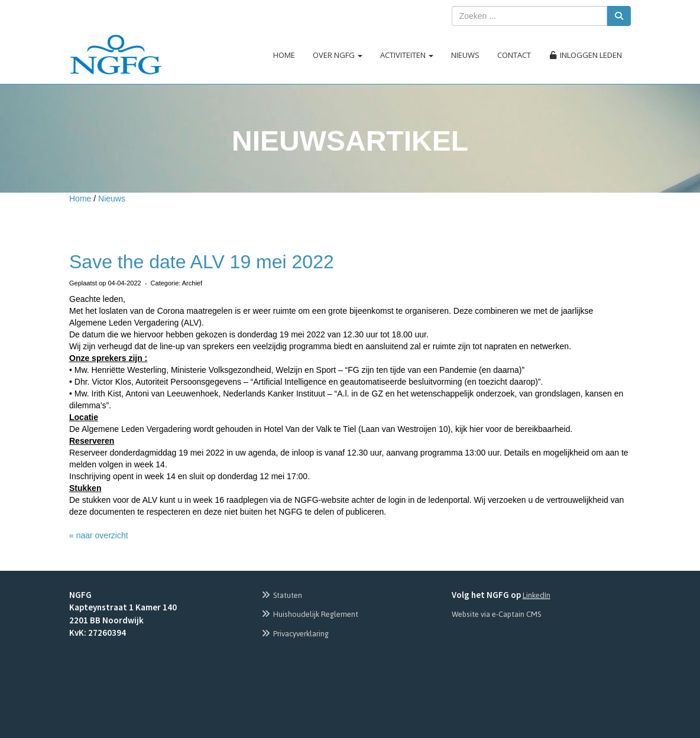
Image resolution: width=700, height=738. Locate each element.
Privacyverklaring (294, 634)
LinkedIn (537, 595)
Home (284, 55)
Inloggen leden (585, 55)
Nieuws (465, 55)
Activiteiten (407, 55)
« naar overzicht (99, 535)
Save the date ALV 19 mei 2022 (202, 262)
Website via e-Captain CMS (496, 614)
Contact (514, 55)
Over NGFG (338, 55)
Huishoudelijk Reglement (309, 614)
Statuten (281, 595)
